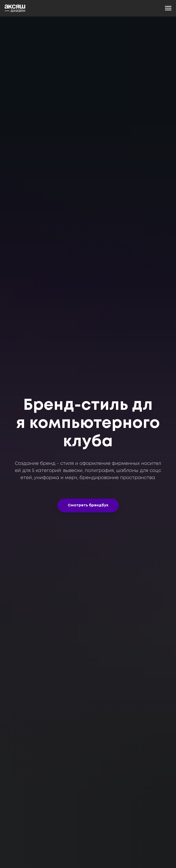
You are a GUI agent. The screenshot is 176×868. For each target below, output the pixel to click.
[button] (88, 505)
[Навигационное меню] (168, 8)
